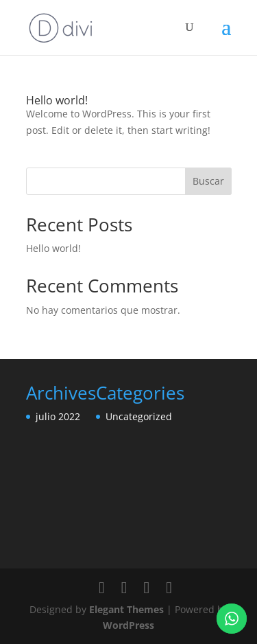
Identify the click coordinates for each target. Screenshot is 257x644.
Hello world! (57, 100)
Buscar (208, 181)
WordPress (128, 625)
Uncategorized (139, 416)
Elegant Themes (126, 609)
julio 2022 (58, 416)
